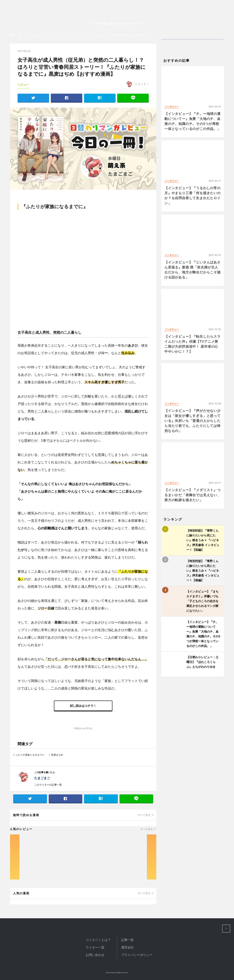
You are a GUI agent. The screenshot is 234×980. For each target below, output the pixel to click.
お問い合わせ (95, 955)
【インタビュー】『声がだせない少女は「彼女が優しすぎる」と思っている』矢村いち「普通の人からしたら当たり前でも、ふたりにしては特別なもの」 (193, 421)
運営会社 (127, 947)
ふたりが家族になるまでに (30, 755)
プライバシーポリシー (137, 955)
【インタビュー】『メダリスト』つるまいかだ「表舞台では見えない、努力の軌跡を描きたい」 (193, 495)
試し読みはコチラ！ (83, 706)
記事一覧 (15, 35)
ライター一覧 (95, 947)
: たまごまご (137, 84)
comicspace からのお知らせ (131, 35)
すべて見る (144, 815)
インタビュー (36, 35)
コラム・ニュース (96, 35)
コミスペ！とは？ (98, 940)
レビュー (72, 35)
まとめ (56, 35)
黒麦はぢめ (57, 755)
